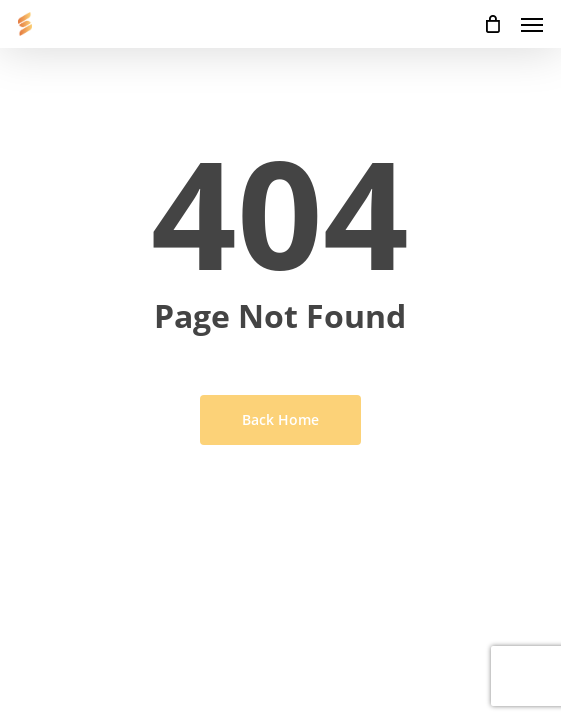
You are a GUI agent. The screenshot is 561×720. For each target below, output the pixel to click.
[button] (532, 24)
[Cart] (492, 24)
